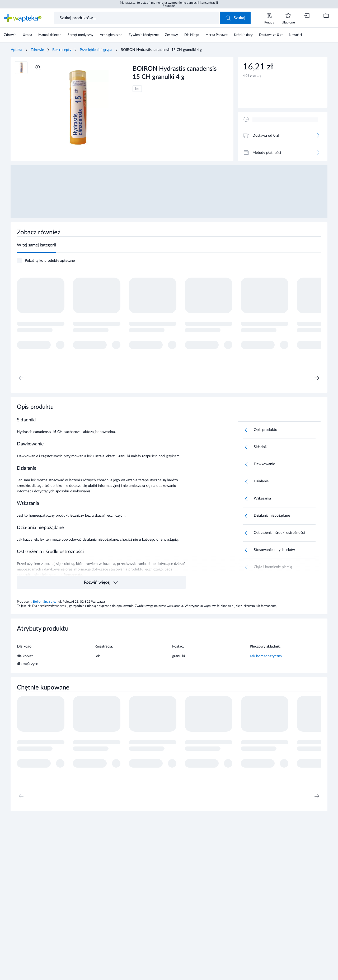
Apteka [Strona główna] (17, 50)
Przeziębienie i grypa (96, 50)
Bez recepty (62, 50)
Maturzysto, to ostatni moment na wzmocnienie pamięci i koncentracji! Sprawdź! (169, 4)
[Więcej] (318, 135)
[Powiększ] (38, 68)
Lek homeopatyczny (266, 656)
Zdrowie (37, 50)
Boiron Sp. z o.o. (45, 602)
